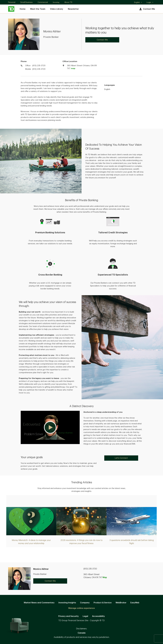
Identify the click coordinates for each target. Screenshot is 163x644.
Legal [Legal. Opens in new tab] (85, 616)
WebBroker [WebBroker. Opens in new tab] (121, 603)
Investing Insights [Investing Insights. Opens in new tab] (67, 603)
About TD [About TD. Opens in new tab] (68, 2)
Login (150, 2)
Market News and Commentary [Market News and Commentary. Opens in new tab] (39, 603)
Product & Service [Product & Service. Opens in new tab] (103, 603)
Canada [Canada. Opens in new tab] (82, 633)
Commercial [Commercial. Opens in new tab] (43, 2)
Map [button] (105, 577)
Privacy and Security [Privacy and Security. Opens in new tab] (69, 616)
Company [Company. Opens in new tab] (85, 603)
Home (23, 9)
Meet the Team (38, 9)
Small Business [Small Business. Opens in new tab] (26, 2)
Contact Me (147, 9)
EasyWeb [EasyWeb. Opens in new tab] (135, 603)
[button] (50, 427)
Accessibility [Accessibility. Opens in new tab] (98, 616)
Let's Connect (121, 458)
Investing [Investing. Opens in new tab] (56, 2)
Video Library (57, 9)
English (138, 3)
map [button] (73, 68)
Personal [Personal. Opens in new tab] (12, 2)
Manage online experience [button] (82, 608)
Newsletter (73, 9)
